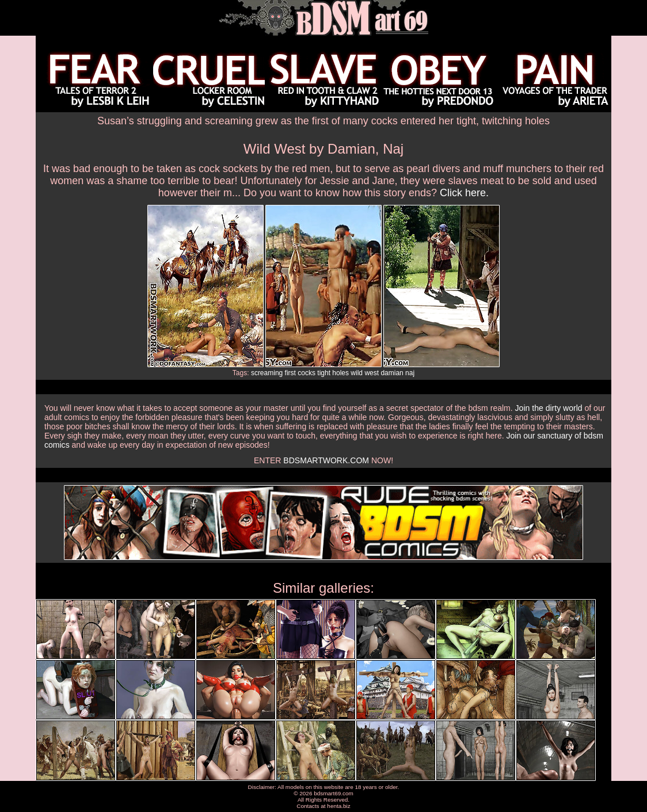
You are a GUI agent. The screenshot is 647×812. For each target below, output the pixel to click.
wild (357, 373)
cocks (307, 373)
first (290, 373)
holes (340, 373)
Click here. (464, 193)
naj (410, 373)
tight (324, 373)
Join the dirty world (549, 408)
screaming (267, 373)
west (372, 373)
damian (392, 373)
